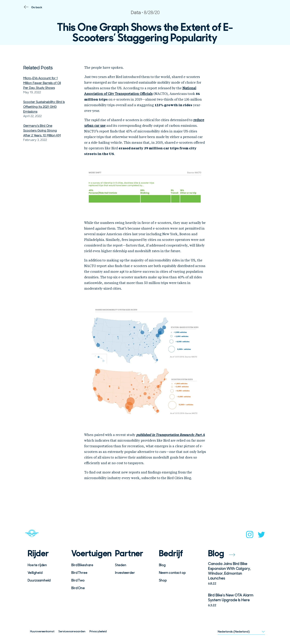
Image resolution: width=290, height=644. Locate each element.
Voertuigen (90, 553)
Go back (37, 7)
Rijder (38, 553)
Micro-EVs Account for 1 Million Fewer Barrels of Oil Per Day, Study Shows (42, 83)
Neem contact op (172, 573)
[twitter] (261, 536)
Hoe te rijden (37, 565)
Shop (163, 580)
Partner (129, 553)
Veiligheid (35, 573)
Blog (162, 565)
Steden (121, 565)
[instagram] (250, 536)
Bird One (78, 588)
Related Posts (38, 68)
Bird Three (79, 573)
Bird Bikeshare (82, 565)
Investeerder (125, 573)
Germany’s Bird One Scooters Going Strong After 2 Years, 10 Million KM (42, 131)
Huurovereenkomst (42, 631)
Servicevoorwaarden (72, 631)
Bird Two (78, 580)
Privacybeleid (98, 631)
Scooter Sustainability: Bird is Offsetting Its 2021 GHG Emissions (44, 107)
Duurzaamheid (39, 580)
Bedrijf (171, 553)
